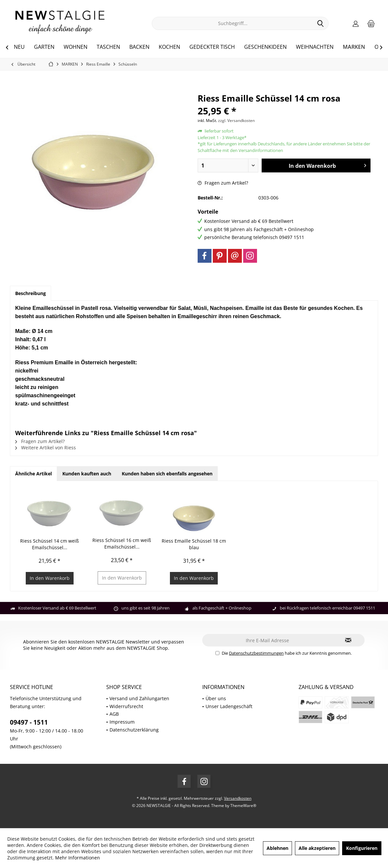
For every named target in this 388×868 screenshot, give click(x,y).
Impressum (122, 722)
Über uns (216, 698)
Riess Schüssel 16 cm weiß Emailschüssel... (122, 543)
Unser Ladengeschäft (229, 706)
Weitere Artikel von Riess (46, 448)
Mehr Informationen (78, 858)
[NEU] (19, 47)
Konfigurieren (362, 848)
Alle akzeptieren (317, 848)
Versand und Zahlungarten (139, 698)
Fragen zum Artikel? (223, 183)
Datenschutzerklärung (134, 730)
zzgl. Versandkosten (236, 120)
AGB (114, 714)
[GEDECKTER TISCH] (212, 47)
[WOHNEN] (76, 47)
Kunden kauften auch (87, 474)
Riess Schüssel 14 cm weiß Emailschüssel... (49, 544)
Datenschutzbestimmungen (256, 653)
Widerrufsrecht (126, 706)
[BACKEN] (139, 47)
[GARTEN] (44, 47)
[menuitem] (371, 23)
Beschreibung (31, 293)
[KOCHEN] (169, 47)
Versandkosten (238, 798)
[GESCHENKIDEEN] (265, 47)
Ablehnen (277, 848)
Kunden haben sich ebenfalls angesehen (167, 474)
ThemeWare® (243, 806)
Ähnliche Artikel (33, 474)
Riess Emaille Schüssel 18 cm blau (194, 544)
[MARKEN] (354, 47)
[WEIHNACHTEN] (315, 47)
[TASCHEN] (108, 47)
